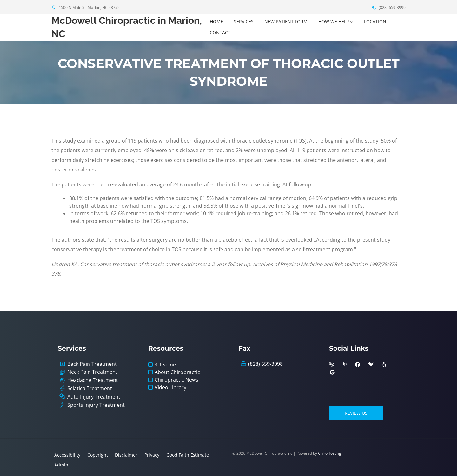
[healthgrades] (371, 365)
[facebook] (358, 365)
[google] (332, 372)
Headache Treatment (93, 380)
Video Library (170, 387)
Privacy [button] (152, 455)
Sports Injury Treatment (96, 405)
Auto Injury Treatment (94, 397)
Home (216, 21)
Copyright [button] (98, 455)
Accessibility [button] (67, 455)
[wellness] (332, 365)
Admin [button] (61, 465)
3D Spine (165, 365)
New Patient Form (286, 21)
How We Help (334, 21)
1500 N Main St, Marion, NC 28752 (86, 7)
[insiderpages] (344, 365)
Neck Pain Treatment (92, 372)
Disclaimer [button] (126, 455)
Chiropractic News (176, 380)
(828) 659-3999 (388, 7)
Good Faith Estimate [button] (188, 455)
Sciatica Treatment (90, 389)
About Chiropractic (177, 372)
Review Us (356, 413)
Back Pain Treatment (92, 364)
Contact (220, 33)
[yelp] (384, 365)
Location (375, 21)
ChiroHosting (330, 453)
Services (244, 21)
